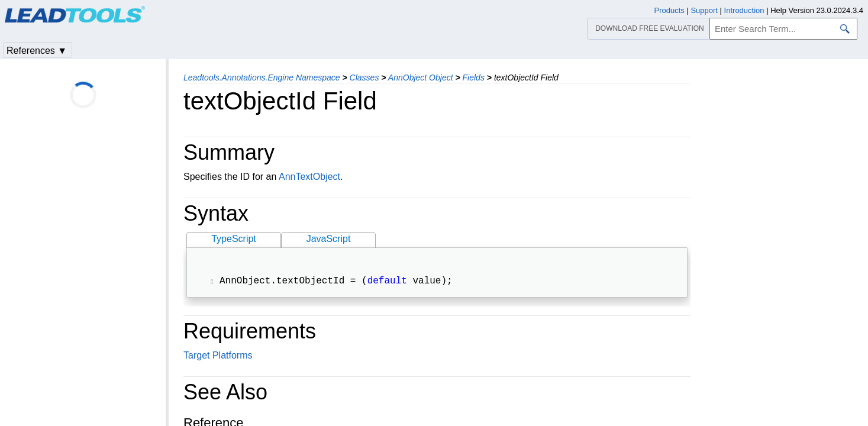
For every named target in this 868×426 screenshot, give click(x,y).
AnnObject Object (421, 78)
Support (704, 10)
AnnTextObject (309, 177)
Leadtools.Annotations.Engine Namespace (262, 78)
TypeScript (234, 239)
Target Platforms (218, 356)
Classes (364, 78)
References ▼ (37, 51)
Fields (474, 78)
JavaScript (329, 239)
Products (669, 10)
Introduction (744, 10)
